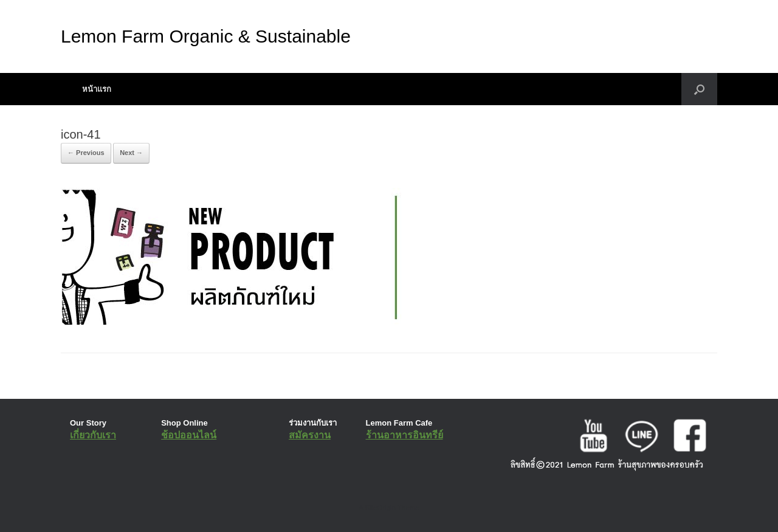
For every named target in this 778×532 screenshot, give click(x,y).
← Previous (86, 153)
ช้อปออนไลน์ (189, 435)
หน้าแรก (97, 89)
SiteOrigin (380, 508)
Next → (131, 153)
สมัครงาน (310, 435)
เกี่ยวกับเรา (93, 435)
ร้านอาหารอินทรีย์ (404, 435)
